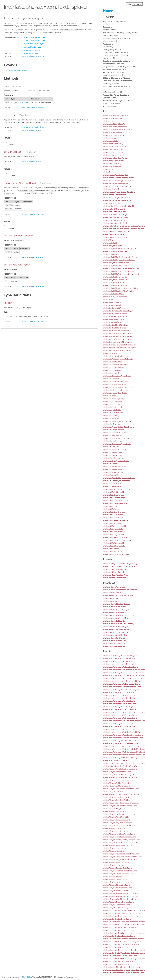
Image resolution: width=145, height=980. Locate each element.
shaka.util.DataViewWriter (116, 504)
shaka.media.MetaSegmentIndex (117, 186)
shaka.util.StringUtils (114, 546)
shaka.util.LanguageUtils (115, 526)
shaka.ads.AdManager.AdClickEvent (119, 661)
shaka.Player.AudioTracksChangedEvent (121, 777)
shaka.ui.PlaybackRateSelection (118, 421)
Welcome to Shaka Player (115, 21)
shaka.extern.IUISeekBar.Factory (118, 624)
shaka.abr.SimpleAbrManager (116, 116)
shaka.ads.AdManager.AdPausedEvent (119, 704)
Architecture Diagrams (114, 72)
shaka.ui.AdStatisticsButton (117, 356)
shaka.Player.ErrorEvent (115, 811)
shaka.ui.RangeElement (114, 430)
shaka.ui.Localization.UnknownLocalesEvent (123, 973)
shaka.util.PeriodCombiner (116, 537)
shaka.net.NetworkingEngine (116, 223)
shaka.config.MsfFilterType (116, 569)
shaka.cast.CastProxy (113, 144)
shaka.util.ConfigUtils (114, 498)
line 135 (41, 130)
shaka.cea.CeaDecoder (113, 150)
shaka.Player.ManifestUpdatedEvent (119, 837)
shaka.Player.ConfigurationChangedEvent (122, 794)
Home (108, 11)
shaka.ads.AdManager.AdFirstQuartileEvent (123, 681)
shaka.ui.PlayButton (113, 424)
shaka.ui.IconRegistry (114, 399)
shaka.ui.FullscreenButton (116, 385)
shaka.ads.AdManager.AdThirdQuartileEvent (123, 732)
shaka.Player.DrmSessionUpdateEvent (120, 806)
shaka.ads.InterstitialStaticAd (118, 130)
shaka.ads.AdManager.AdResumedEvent (120, 715)
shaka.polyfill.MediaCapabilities (119, 260)
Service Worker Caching (114, 75)
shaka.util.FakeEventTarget (116, 520)
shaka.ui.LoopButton (113, 404)
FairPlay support (111, 84)
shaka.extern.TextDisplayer (116, 635)
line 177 (41, 161)
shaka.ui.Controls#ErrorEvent (117, 947)
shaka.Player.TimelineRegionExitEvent (121, 899)
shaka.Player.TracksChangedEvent (118, 902)
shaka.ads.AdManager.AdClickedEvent (120, 659)
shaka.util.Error (111, 509)
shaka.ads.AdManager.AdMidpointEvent (120, 698)
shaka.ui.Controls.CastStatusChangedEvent (123, 913)
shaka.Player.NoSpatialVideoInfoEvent (121, 854)
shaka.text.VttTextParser (115, 328)
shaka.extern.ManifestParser (117, 630)
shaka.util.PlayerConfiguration (118, 540)
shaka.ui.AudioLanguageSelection (118, 359)
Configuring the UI (112, 50)
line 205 (41, 320)
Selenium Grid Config (113, 92)
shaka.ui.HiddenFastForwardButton (119, 387)
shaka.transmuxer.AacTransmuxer (118, 334)
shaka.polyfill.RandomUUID (116, 280)
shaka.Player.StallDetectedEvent (118, 874)
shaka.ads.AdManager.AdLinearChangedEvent (123, 690)
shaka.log (108, 172)
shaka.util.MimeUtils (113, 529)
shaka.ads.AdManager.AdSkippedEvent (120, 718)
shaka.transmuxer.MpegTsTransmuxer (119, 345)
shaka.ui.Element (111, 379)
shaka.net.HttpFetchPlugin (116, 215)
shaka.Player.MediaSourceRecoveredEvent (122, 843)
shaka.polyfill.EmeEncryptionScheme (120, 249)
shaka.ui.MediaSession (114, 407)
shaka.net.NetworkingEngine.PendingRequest (123, 229)
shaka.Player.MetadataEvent (116, 848)
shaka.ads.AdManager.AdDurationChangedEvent (124, 678)
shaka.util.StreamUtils (114, 543)
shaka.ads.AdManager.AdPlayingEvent (120, 707)
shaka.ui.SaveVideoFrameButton (118, 444)
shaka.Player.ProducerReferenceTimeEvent (123, 857)
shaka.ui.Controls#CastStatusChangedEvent (123, 942)
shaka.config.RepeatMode (115, 578)
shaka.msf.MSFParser (113, 203)
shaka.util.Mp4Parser (113, 532)
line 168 (41, 213)
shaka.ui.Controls (112, 373)
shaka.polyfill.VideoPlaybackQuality (120, 288)
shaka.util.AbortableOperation (118, 489)
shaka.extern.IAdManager (115, 601)
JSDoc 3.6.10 (26, 977)
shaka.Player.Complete (114, 792)
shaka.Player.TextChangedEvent (118, 888)
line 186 (41, 285)
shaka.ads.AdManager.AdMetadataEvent (120, 695)
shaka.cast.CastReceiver (115, 147)
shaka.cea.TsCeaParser (114, 155)
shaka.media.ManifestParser (116, 184)
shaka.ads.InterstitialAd (115, 127)
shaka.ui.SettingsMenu (114, 453)
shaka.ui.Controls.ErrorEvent (117, 919)
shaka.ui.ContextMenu (113, 370)
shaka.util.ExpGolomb (113, 515)
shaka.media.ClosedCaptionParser (118, 178)
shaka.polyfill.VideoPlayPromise (118, 291)
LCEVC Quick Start (112, 104)
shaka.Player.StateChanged (116, 879)
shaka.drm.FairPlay (112, 164)
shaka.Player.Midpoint (114, 851)
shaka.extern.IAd (111, 598)
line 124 (41, 56)
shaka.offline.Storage (114, 234)
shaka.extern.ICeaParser (115, 607)
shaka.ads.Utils (111, 141)
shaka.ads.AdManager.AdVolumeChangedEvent (123, 735)
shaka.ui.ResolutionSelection (117, 438)
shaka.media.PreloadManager (116, 189)
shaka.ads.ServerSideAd (114, 135)
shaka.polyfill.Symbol (114, 283)
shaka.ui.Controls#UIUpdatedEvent (119, 962)
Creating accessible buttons (117, 61)
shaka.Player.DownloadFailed (117, 800)
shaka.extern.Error (112, 593)
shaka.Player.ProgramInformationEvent (121, 860)
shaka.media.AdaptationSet (116, 175)
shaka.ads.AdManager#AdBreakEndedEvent (122, 741)
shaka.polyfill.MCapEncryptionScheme (120, 257)
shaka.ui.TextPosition (114, 470)
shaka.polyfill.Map (112, 254)
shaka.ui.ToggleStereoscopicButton (119, 478)
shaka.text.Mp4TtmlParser (115, 305)
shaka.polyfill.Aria (113, 246)
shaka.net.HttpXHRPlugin (115, 220)
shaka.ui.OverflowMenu (114, 413)
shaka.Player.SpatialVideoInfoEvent (120, 871)
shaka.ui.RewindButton (114, 441)
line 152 (41, 108)
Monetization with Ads (114, 64)
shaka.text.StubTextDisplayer (32, 43)
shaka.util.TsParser (113, 552)
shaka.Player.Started (113, 877)
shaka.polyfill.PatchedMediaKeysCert (120, 271)
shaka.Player (109, 240)
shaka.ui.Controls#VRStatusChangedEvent (122, 964)
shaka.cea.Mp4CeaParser (114, 152)
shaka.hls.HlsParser (113, 167)
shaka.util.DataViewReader (116, 501)
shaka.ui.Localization (114, 402)
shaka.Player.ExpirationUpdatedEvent (120, 814)
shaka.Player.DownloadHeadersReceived (121, 803)
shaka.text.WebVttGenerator (116, 331)
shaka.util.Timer (111, 549)
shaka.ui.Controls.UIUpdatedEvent (119, 936)
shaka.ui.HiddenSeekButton (116, 393)
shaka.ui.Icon (110, 396)
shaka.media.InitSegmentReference (119, 181)
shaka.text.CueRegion (113, 302)
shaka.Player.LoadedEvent (115, 828)
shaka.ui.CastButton (113, 362)
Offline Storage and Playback (117, 78)
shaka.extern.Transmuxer (115, 641)
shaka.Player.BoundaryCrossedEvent (119, 780)
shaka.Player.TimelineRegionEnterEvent (122, 896)
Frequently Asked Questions (116, 95)
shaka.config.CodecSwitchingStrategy (120, 564)
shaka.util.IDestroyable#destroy (33, 127)
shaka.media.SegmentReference (117, 201)
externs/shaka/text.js (29, 56)
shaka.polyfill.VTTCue (114, 294)
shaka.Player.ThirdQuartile (116, 891)
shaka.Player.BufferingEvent (117, 786)
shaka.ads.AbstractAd (113, 118)
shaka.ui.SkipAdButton (114, 455)
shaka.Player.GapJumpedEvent (117, 820)
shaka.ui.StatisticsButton (116, 467)
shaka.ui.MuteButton (113, 410)
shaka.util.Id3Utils (113, 523)
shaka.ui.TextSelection (114, 472)
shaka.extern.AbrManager (115, 587)
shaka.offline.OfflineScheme (117, 232)
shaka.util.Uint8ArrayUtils (116, 554)
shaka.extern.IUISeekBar (115, 621)
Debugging (108, 27)
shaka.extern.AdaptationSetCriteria (120, 590)
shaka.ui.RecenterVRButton (116, 433)
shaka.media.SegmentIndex (115, 195)
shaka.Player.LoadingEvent (116, 831)
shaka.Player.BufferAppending (117, 783)
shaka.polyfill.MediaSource (116, 263)
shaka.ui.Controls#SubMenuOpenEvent (120, 956)
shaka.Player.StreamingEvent (117, 885)
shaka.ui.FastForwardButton (116, 382)
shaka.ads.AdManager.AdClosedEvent (119, 664)
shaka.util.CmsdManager (114, 495)
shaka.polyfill (110, 243)
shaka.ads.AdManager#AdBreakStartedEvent (123, 746)
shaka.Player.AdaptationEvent (117, 772)
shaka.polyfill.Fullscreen (116, 251)
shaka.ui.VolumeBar (112, 484)
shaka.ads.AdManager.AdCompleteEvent (120, 667)
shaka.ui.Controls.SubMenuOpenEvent (120, 930)
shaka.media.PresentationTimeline (119, 192)
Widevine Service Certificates (118, 81)
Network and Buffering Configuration (120, 33)
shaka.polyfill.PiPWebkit (115, 277)
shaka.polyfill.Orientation (116, 266)
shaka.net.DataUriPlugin (115, 212)
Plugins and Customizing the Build (119, 67)
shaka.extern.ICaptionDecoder (117, 604)
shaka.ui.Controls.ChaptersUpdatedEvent (122, 916)
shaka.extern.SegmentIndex (116, 632)
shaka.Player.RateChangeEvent (117, 862)
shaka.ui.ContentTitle (114, 368)
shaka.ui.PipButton (112, 419)
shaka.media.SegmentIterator (117, 198)
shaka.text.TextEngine (114, 319)
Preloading (108, 44)
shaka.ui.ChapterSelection (116, 365)
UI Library (108, 47)
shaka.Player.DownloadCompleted (118, 797)
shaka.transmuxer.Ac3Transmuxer (118, 336)
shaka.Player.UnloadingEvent (117, 905)
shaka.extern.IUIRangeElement (117, 618)
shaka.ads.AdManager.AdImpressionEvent (122, 684)
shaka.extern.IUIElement (115, 613)
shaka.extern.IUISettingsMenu (117, 627)
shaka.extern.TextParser (115, 638)
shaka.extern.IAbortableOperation (119, 596)
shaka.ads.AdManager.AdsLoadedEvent (120, 724)
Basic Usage (109, 24)
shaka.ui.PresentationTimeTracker (119, 427)
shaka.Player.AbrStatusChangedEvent (120, 769)
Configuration (110, 30)
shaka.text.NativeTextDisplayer (33, 37)
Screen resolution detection (117, 55)
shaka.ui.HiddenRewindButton (117, 390)
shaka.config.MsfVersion (115, 572)
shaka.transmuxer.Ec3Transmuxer (118, 339)
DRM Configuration (112, 36)
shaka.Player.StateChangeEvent (118, 882)
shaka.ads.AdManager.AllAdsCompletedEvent (123, 738)
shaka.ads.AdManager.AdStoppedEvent (120, 729)
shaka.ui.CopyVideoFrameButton (118, 376)
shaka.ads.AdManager (113, 121)
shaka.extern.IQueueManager (116, 610)
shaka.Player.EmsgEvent (114, 809)
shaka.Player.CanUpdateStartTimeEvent (121, 789)
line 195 (41, 256)
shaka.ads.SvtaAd (111, 138)
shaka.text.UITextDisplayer (31, 47)
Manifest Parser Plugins (115, 70)
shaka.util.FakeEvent (113, 518)
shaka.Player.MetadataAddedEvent (118, 845)
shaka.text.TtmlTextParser (116, 322)
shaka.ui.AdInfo (111, 353)
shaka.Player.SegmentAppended (117, 865)
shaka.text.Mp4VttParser (115, 308)
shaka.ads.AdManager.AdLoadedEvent (119, 693)
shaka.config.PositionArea (116, 575)
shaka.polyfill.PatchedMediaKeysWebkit (122, 274)
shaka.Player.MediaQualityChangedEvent (122, 840)
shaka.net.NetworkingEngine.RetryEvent (122, 766)
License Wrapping (111, 41)
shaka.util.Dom (110, 506)
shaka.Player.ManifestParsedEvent (119, 834)
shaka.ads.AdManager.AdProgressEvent (120, 710)
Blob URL (107, 89)
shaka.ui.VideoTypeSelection (117, 481)
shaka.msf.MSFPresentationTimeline (119, 206)
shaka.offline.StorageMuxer (116, 237)
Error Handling (110, 58)
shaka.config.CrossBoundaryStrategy (120, 567)
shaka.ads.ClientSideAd (114, 124)
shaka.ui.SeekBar (111, 447)
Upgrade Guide (110, 98)
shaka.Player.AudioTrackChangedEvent (120, 775)
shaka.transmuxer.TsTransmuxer (118, 351)
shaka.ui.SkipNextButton (115, 458)
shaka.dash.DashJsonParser (116, 158)
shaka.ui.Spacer (111, 464)
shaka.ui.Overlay (111, 416)
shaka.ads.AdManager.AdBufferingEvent (121, 656)
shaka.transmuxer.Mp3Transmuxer (118, 342)
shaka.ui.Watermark (112, 487)
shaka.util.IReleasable (114, 647)
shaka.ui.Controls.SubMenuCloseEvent (120, 928)
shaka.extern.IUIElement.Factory (118, 615)
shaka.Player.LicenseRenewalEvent (119, 826)
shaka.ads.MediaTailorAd (115, 133)
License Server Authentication (118, 38)
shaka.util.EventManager (115, 512)
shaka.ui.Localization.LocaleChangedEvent (123, 967)
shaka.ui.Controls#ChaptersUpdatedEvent (122, 945)
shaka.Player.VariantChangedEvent (119, 908)
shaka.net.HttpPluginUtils (116, 218)
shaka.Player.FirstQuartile (116, 817)
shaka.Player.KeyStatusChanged (118, 823)
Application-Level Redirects (117, 87)
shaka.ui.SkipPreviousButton (117, 461)
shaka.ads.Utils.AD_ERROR (115, 760)
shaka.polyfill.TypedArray (116, 285)
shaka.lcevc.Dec (111, 169)
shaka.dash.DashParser (114, 161)
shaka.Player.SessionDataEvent (118, 868)
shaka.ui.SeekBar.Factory (115, 450)
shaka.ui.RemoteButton (114, 436)
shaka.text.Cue (22, 102)
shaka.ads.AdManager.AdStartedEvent (120, 727)
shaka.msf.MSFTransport (114, 209)
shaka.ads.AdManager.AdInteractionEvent (122, 687)
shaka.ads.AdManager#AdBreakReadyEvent (122, 743)
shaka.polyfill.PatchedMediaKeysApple (121, 268)
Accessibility (110, 106)
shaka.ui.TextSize (112, 475)
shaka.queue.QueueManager (115, 297)
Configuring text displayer (116, 53)
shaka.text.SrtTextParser (115, 314)
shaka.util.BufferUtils (114, 492)
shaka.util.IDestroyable (30, 53)
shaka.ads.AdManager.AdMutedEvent (119, 701)
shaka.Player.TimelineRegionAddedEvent (122, 894)
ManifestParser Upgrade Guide (117, 101)
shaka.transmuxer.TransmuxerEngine (119, 348)
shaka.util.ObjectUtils (114, 535)
